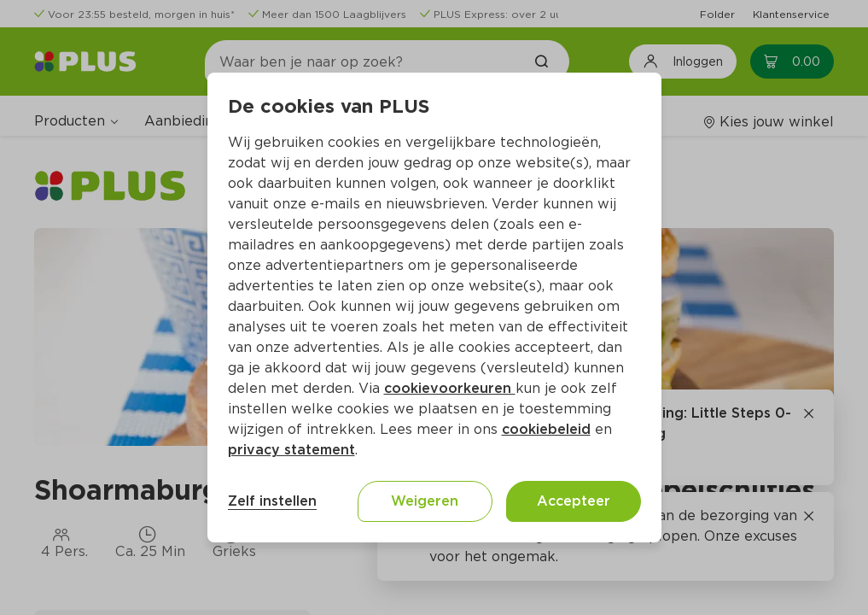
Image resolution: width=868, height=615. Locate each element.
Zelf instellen (272, 501)
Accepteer (574, 501)
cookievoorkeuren (450, 388)
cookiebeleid (546, 429)
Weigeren (425, 501)
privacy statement (291, 450)
